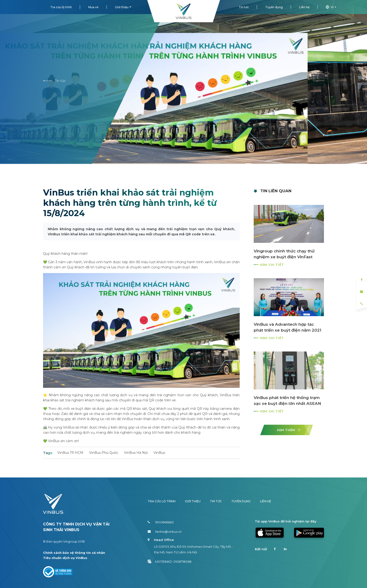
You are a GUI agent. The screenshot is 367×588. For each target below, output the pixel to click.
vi (332, 7)
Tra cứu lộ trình (61, 7)
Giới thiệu (122, 7)
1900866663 (161, 522)
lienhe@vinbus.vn (165, 532)
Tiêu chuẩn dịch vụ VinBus (65, 558)
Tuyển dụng (274, 7)
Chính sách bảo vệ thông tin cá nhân (74, 553)
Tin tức (244, 7)
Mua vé (93, 7)
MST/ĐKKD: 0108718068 (170, 562)
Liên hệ (304, 7)
